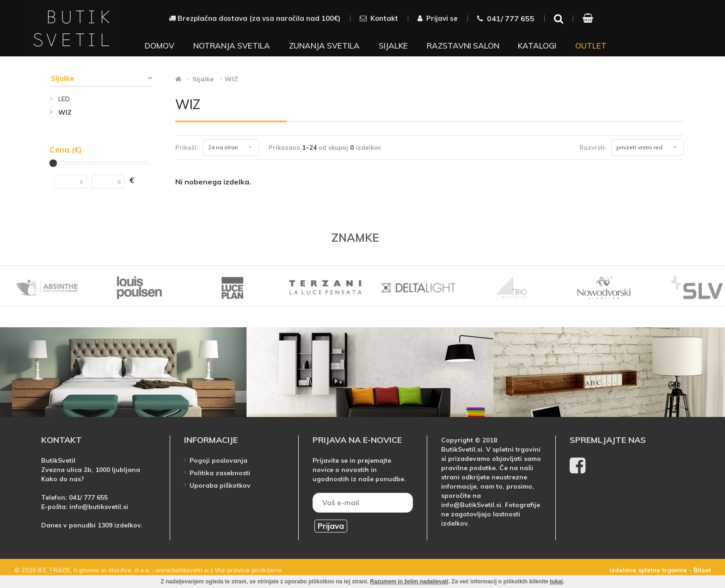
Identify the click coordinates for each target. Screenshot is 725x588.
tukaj (556, 582)
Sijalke (393, 46)
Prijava (331, 526)
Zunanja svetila (324, 46)
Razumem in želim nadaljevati (409, 582)
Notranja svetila (232, 46)
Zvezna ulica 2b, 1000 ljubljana (91, 470)
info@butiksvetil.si (99, 507)
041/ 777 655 (88, 497)
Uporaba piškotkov (220, 485)
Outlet (591, 46)
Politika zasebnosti (220, 473)
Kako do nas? (63, 479)
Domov (160, 46)
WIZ (65, 112)
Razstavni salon (463, 46)
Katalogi (537, 46)
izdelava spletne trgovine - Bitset (660, 570)
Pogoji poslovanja (218, 460)
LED (64, 99)
